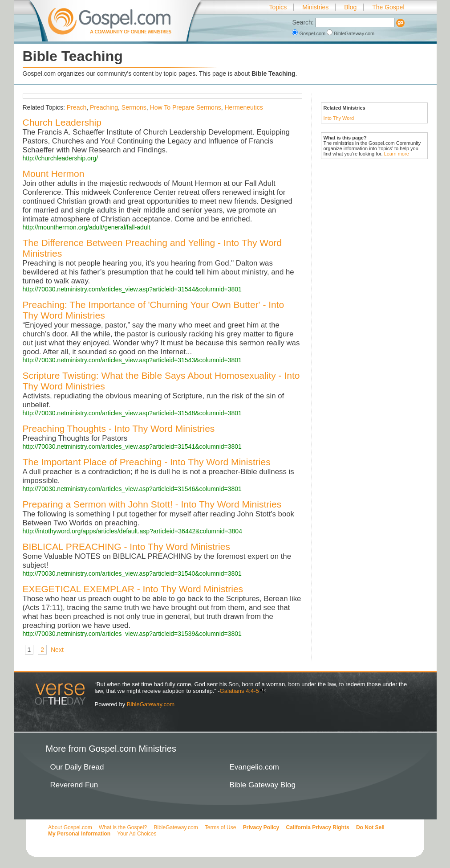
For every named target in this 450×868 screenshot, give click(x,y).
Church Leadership (62, 122)
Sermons (134, 107)
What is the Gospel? (123, 827)
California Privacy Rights (318, 827)
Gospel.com (309, 33)
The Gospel (388, 7)
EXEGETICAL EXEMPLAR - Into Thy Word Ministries (133, 589)
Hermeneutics (243, 107)
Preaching (104, 107)
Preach (77, 107)
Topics (278, 7)
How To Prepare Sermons (186, 107)
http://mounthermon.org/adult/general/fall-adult (87, 227)
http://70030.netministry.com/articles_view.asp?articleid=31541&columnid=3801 (132, 446)
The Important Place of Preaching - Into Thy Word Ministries (147, 462)
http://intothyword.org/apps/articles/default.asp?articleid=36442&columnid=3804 (132, 531)
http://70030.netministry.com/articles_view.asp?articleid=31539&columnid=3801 (132, 634)
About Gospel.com (70, 827)
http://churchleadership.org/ (61, 158)
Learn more (397, 154)
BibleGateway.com (351, 33)
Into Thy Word (339, 118)
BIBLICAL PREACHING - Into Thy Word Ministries (126, 547)
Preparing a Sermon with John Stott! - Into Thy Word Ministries (152, 504)
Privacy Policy (261, 827)
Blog (350, 7)
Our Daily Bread (77, 767)
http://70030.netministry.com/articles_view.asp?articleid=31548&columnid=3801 (132, 413)
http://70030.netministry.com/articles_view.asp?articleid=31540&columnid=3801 (132, 573)
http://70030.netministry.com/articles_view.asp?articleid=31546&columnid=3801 (132, 489)
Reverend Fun (74, 785)
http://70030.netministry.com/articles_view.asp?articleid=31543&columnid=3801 (132, 360)
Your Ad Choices (137, 834)
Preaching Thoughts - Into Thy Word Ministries (119, 428)
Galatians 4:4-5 (239, 691)
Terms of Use (221, 827)
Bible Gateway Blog (263, 785)
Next (57, 650)
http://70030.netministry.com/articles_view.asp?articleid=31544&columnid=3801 (132, 289)
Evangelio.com (255, 767)
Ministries (315, 7)
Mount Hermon (54, 174)
